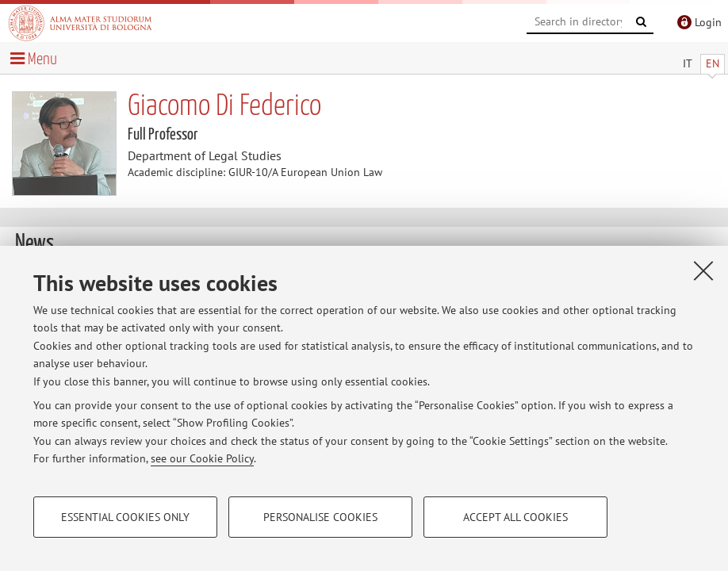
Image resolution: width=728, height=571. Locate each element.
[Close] (703, 270)
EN (713, 63)
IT (688, 63)
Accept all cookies (515, 517)
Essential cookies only (125, 517)
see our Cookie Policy (202, 458)
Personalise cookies (320, 517)
